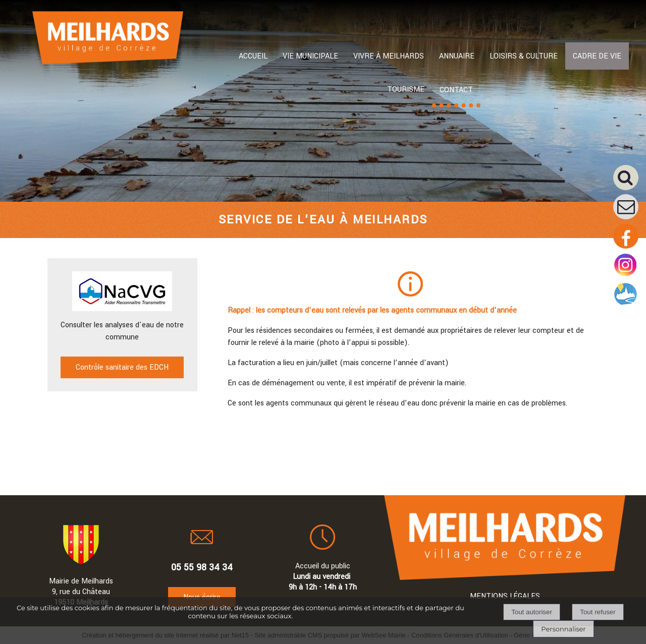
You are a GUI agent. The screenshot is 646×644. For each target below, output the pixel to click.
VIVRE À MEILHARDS (389, 56)
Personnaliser (563, 629)
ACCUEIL (253, 56)
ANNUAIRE (457, 56)
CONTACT (456, 90)
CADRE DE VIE (597, 56)
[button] (630, 181)
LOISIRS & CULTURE (524, 56)
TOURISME (406, 90)
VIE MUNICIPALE (310, 56)
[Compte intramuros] (626, 305)
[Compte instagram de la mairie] (626, 276)
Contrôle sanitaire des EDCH (122, 367)
